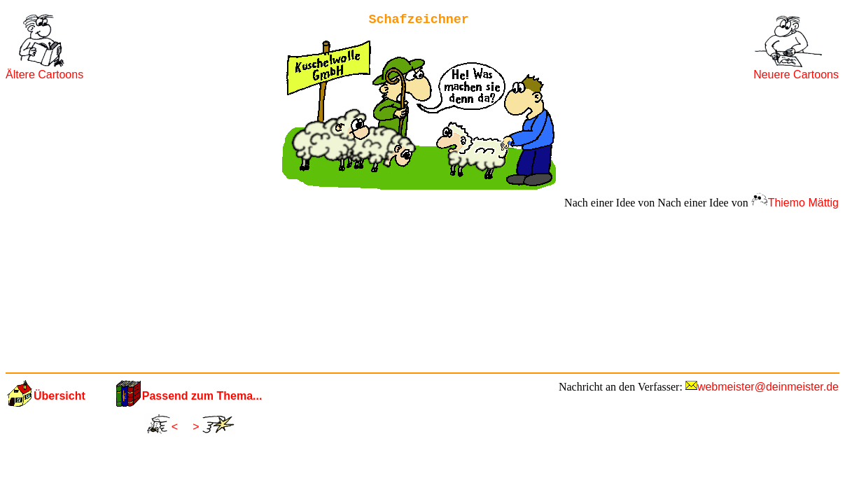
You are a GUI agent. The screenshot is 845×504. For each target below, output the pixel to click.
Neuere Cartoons (796, 75)
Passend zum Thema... (202, 396)
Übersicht (60, 396)
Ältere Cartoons (44, 75)
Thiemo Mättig (803, 203)
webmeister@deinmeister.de (768, 387)
